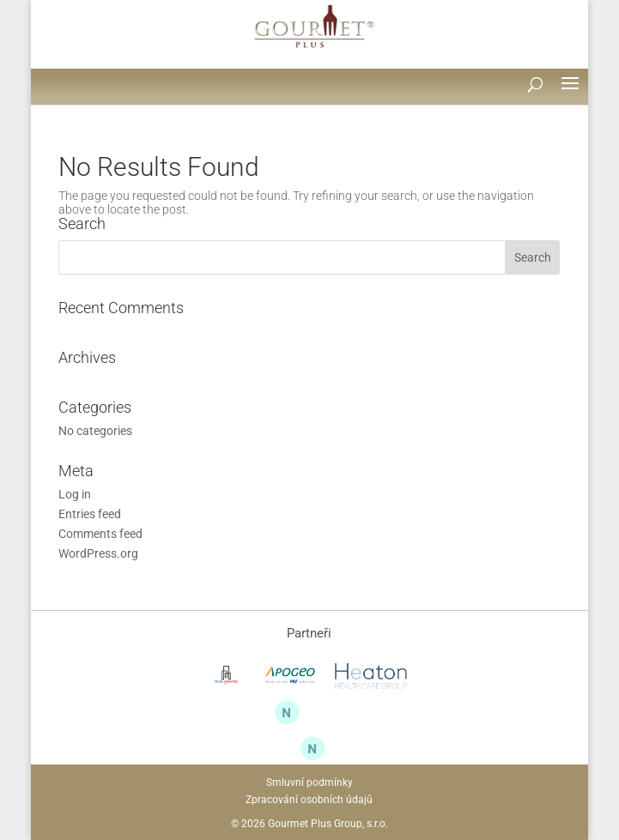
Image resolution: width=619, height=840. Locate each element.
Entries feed (90, 514)
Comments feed (100, 534)
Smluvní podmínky (309, 783)
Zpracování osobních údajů (309, 800)
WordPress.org (98, 553)
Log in (75, 494)
